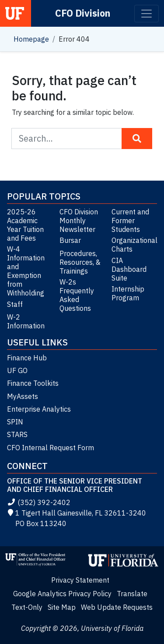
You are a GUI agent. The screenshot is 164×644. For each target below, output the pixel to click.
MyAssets (23, 396)
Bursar (70, 240)
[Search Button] (137, 139)
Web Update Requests (117, 607)
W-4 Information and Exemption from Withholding (26, 271)
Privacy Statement (80, 580)
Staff (15, 304)
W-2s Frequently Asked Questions (77, 295)
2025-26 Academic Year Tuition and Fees (25, 225)
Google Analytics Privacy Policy (62, 594)
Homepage (31, 39)
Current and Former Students (130, 221)
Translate (132, 594)
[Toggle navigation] (147, 14)
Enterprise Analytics (39, 409)
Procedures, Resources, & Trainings (80, 262)
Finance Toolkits (33, 383)
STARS (17, 434)
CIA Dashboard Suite (129, 269)
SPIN (15, 422)
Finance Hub (27, 358)
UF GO (17, 370)
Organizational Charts (134, 245)
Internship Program (128, 293)
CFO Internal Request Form (51, 448)
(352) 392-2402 (39, 502)
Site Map (62, 607)
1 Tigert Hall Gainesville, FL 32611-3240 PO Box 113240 (77, 518)
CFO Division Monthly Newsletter (79, 221)
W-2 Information (26, 321)
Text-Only (27, 607)
